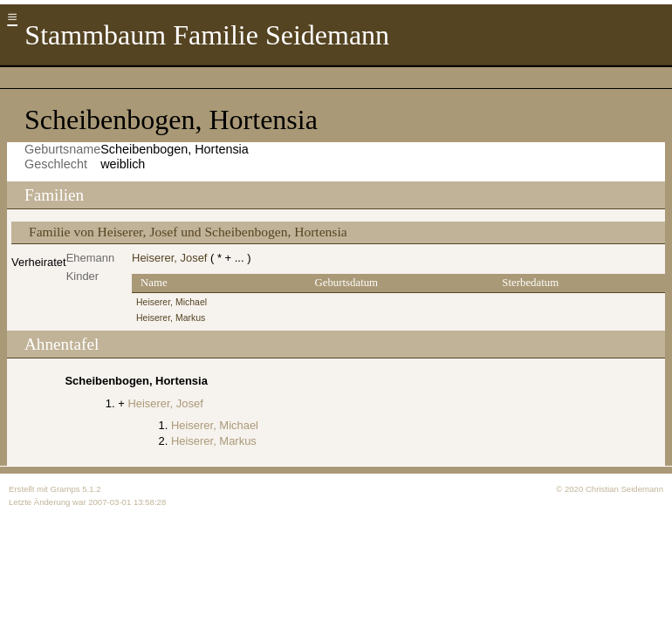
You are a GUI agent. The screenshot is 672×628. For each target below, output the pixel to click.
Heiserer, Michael (171, 302)
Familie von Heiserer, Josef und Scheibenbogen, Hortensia (188, 232)
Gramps (65, 489)
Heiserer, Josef (169, 258)
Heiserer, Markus (171, 318)
